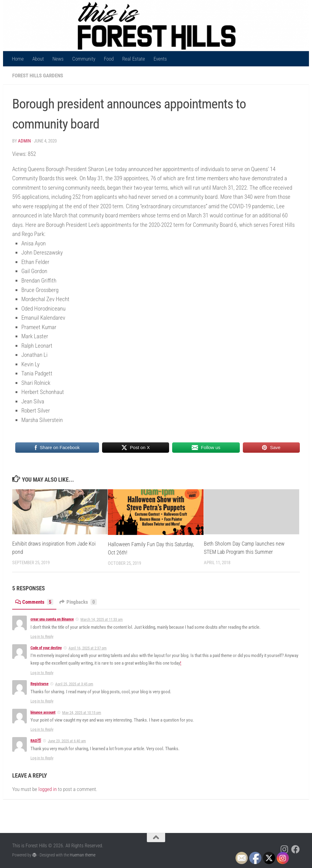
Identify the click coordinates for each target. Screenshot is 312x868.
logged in (48, 789)
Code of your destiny (46, 648)
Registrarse (39, 684)
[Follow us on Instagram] (285, 849)
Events (160, 59)
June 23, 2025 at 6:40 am (67, 741)
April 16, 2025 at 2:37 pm (88, 648)
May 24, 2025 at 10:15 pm (82, 713)
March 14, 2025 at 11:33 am (102, 619)
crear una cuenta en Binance (52, 619)
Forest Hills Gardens (38, 76)
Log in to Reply (42, 636)
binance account (43, 712)
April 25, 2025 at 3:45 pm (74, 684)
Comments (34, 602)
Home (18, 59)
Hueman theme (83, 855)
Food (109, 59)
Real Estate (134, 59)
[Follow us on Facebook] (296, 849)
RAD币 (36, 741)
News (58, 59)
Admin (24, 141)
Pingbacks (78, 602)
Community (84, 59)
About (38, 59)
